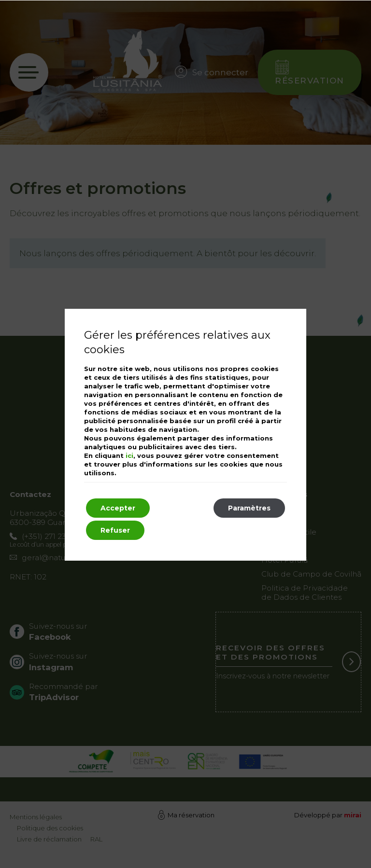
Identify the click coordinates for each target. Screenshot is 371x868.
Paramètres (249, 508)
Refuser (115, 530)
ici (129, 455)
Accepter (118, 508)
